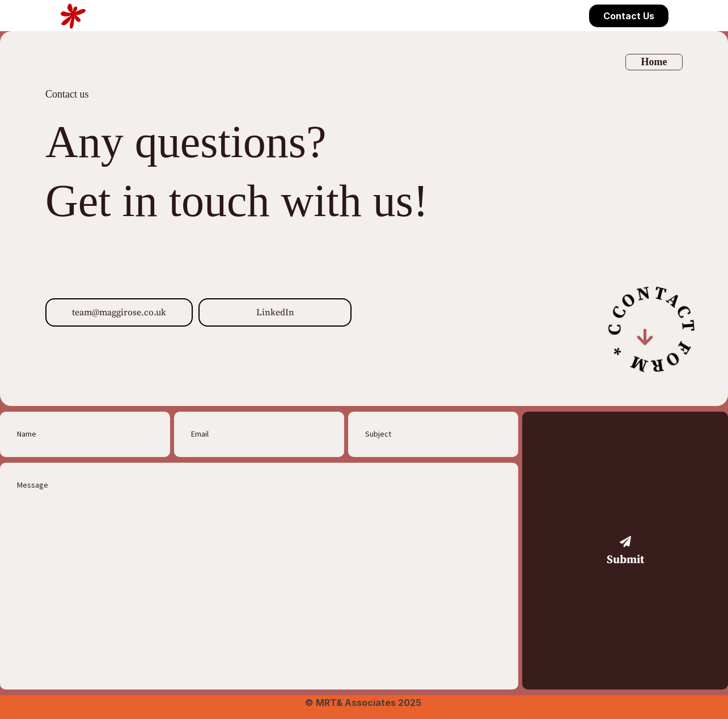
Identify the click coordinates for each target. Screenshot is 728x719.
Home (654, 62)
